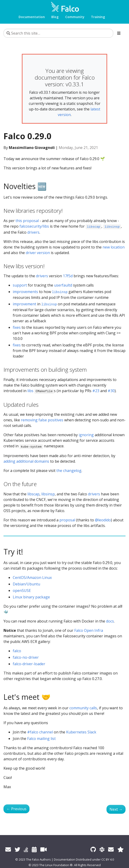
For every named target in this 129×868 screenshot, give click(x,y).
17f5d (68, 276)
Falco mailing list (41, 739)
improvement (24, 304)
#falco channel (40, 732)
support (20, 285)
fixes (17, 327)
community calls (83, 708)
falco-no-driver (26, 657)
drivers (33, 232)
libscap (33, 494)
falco (17, 651)
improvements (25, 292)
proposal (67, 520)
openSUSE (22, 590)
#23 (96, 391)
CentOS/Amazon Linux (32, 578)
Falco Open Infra (89, 630)
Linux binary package (31, 597)
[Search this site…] (58, 33)
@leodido (103, 520)
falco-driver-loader (29, 664)
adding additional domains (26, 461)
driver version (38, 253)
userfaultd (63, 285)
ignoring (86, 435)
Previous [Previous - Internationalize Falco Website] (16, 809)
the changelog (69, 471)
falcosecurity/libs (34, 226)
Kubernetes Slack (81, 732)
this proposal (27, 221)
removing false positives (42, 420)
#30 (111, 391)
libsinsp (48, 494)
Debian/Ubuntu (26, 584)
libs (30, 391)
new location (114, 247)
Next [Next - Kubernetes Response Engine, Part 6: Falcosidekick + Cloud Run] (116, 809)
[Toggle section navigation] (119, 33)
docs (110, 621)
